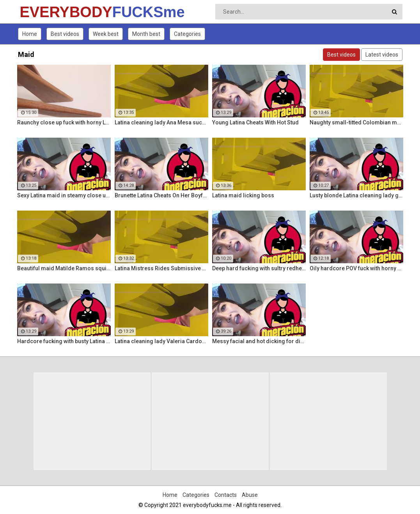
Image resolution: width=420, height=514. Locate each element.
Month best (146, 34)
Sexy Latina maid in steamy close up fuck (64, 195)
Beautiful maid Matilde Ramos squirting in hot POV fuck (64, 268)
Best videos (65, 34)
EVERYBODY (40, 12)
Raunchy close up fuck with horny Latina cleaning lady (64, 122)
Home (30, 34)
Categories (187, 34)
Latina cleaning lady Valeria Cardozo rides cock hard (161, 341)
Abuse (250, 495)
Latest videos (382, 55)
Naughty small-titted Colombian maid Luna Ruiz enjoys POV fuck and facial (356, 122)
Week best (106, 34)
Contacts (226, 495)
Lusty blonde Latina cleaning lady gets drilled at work (356, 195)
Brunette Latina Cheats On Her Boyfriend (161, 195)
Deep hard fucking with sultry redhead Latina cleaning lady (259, 268)
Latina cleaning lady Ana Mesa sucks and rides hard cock (161, 122)
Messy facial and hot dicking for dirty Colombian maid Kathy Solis (259, 341)
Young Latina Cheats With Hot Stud (255, 122)
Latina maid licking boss (243, 195)
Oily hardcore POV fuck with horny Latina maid (356, 268)
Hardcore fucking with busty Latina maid (64, 341)
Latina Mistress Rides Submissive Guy (161, 268)
